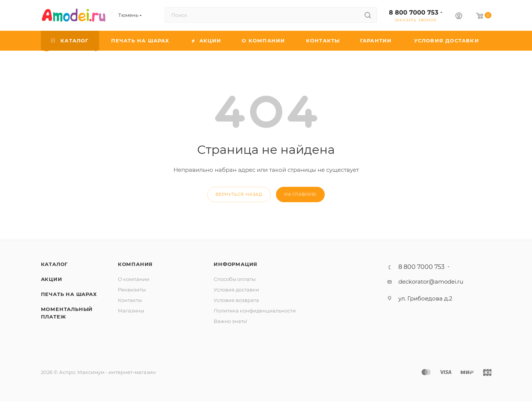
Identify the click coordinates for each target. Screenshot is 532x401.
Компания (135, 264)
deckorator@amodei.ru (431, 282)
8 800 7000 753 (414, 13)
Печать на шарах (69, 294)
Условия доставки (236, 290)
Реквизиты (132, 290)
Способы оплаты (235, 279)
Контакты (130, 300)
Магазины (131, 311)
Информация (236, 264)
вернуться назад (239, 194)
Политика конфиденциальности (255, 311)
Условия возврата (236, 300)
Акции (52, 279)
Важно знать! (230, 321)
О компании (134, 279)
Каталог (55, 264)
